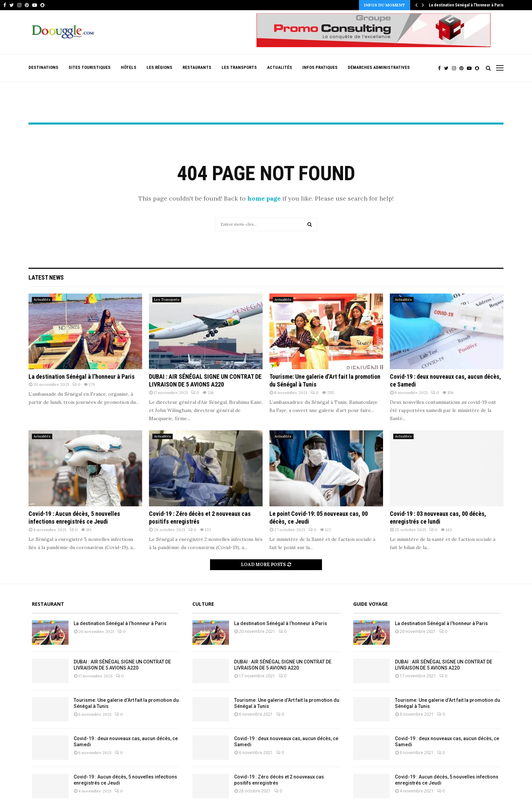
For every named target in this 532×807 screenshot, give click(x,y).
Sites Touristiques (90, 67)
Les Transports (239, 67)
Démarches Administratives (379, 67)
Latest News (46, 277)
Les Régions (159, 67)
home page (264, 198)
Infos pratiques (320, 67)
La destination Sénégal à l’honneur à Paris (466, 5)
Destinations (43, 67)
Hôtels (129, 67)
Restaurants (197, 67)
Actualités (280, 67)
